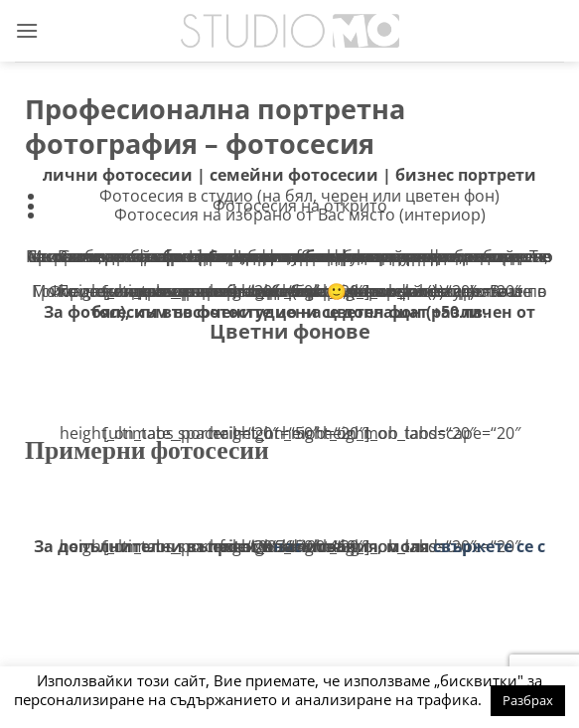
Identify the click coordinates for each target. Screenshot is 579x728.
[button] (27, 30)
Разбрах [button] (528, 700)
